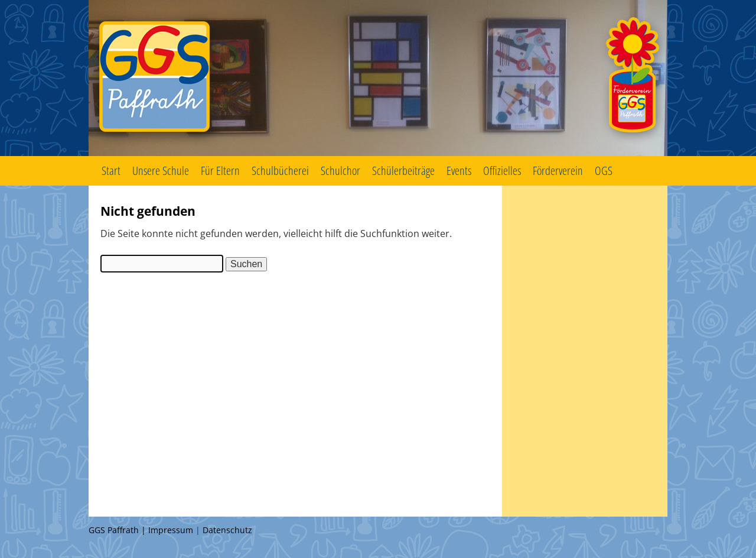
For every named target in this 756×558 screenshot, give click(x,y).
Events (459, 171)
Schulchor (340, 171)
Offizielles (502, 171)
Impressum (171, 530)
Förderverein (558, 171)
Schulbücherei (280, 171)
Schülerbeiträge (403, 171)
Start (111, 171)
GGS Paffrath (378, 78)
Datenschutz (227, 530)
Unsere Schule (161, 171)
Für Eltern (220, 171)
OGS (604, 171)
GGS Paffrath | (118, 530)
